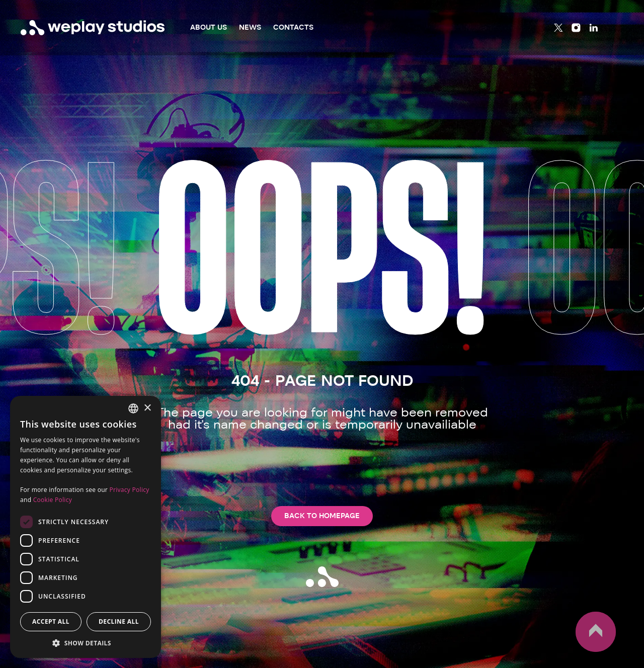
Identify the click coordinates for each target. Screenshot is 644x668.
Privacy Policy (129, 490)
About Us (209, 27)
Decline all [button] (119, 621)
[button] (86, 643)
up (596, 632)
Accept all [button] (51, 621)
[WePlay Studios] (93, 28)
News (250, 27)
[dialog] (86, 527)
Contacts (293, 27)
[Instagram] (576, 28)
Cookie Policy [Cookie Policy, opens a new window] (53, 500)
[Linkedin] (594, 28)
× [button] (147, 408)
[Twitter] (558, 28)
